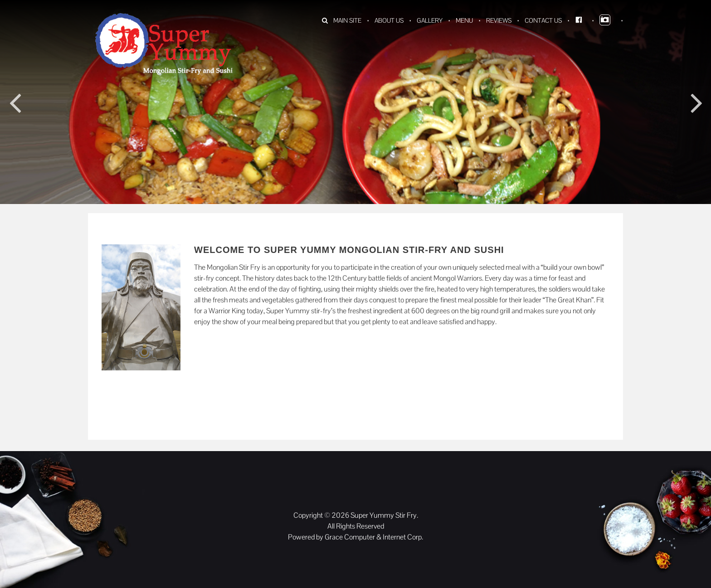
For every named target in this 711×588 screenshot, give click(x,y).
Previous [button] (15, 102)
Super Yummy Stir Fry (384, 515)
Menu (464, 20)
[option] (355, 154)
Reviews (499, 20)
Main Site (347, 20)
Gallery (430, 20)
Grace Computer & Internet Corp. (374, 537)
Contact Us (543, 20)
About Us (389, 20)
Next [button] (696, 102)
